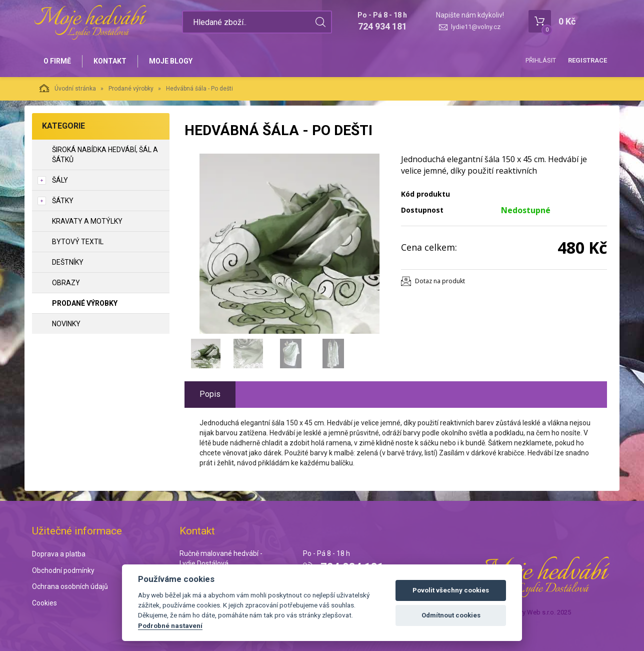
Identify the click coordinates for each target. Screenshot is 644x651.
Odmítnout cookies (451, 615)
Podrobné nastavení (170, 625)
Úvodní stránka (68, 88)
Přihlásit (541, 60)
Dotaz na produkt (440, 281)
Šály (60, 180)
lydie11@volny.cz (476, 27)
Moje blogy (171, 61)
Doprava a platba (59, 554)
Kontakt (110, 61)
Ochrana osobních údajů (70, 586)
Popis (210, 394)
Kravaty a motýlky (87, 221)
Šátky (63, 201)
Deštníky (68, 262)
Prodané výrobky (131, 89)
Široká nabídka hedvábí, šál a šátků (105, 155)
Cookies (44, 603)
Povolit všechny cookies (451, 590)
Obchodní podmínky (63, 570)
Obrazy (66, 283)
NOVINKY (66, 324)
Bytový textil (78, 242)
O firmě (57, 61)
